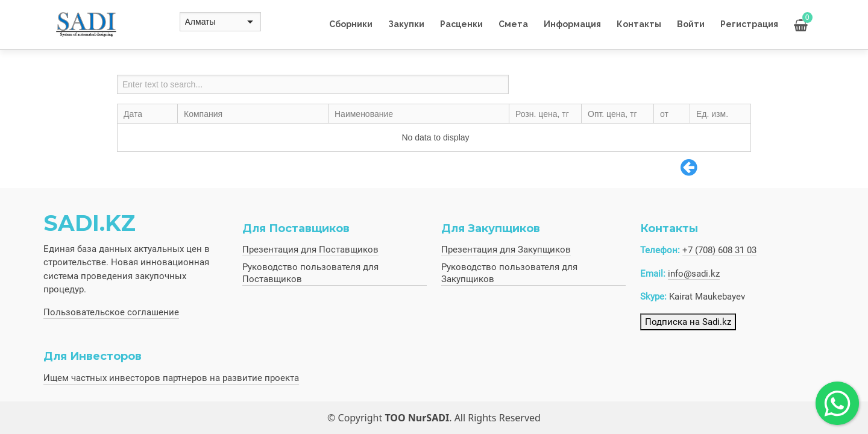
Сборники (351, 24)
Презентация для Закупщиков (506, 250)
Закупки (406, 24)
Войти (691, 24)
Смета (513, 24)
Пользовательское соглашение (111, 312)
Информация (572, 24)
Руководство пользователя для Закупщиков (509, 273)
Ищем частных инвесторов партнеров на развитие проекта (171, 378)
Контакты (639, 24)
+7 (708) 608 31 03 (719, 250)
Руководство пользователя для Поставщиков (310, 273)
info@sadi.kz (694, 274)
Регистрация (749, 24)
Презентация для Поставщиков (310, 250)
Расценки (461, 24)
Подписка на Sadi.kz (688, 322)
